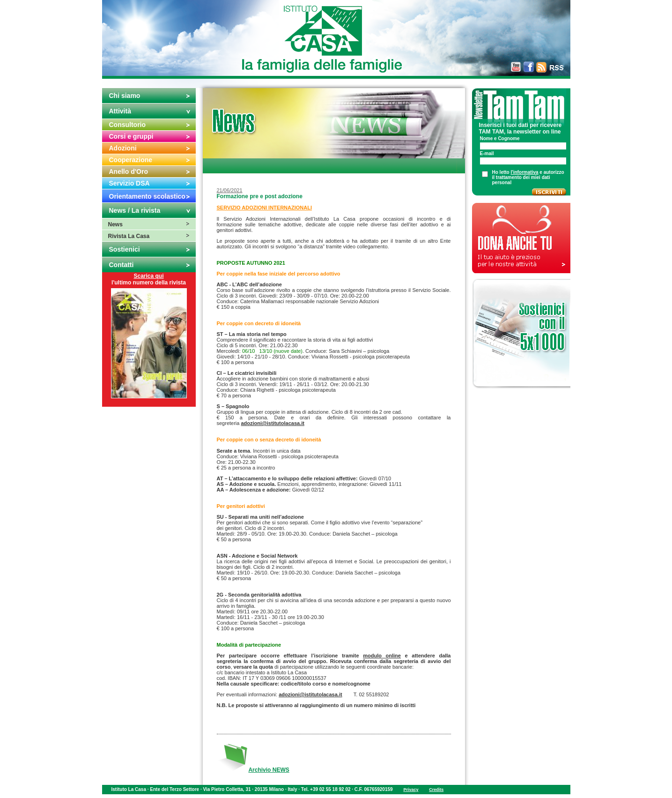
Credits (436, 790)
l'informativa (525, 172)
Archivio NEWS (269, 770)
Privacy (411, 790)
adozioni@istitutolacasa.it (272, 423)
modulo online (382, 656)
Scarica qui (148, 276)
